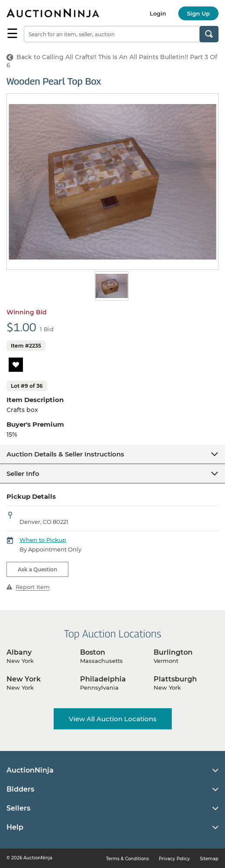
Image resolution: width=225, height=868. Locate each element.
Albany (19, 652)
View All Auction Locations (113, 719)
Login (158, 13)
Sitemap (209, 859)
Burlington (173, 652)
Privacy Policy (174, 859)
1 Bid (47, 329)
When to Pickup (43, 540)
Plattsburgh (175, 679)
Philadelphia (103, 679)
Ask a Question (37, 569)
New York (24, 679)
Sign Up (198, 13)
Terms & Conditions (127, 859)
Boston (93, 652)
